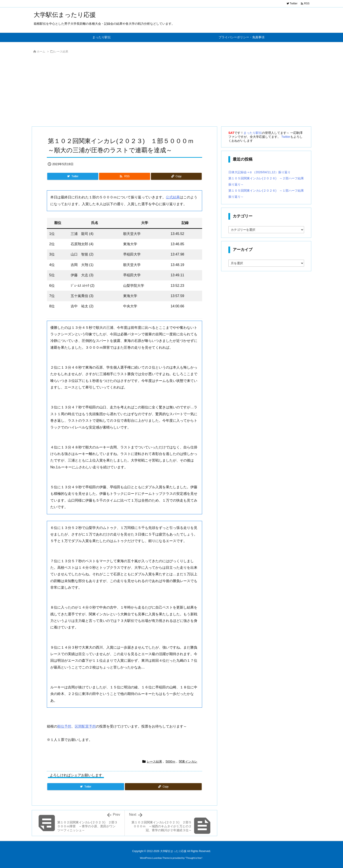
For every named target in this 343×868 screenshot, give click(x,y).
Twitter (286, 137)
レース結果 (61, 52)
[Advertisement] (163, 91)
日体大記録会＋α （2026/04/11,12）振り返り (259, 172)
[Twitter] (73, 176)
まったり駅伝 (253, 133)
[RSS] (124, 176)
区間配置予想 (85, 726)
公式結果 (173, 197)
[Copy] (176, 176)
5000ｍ (171, 761)
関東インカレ (188, 761)
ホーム (41, 52)
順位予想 (64, 726)
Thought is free (194, 858)
